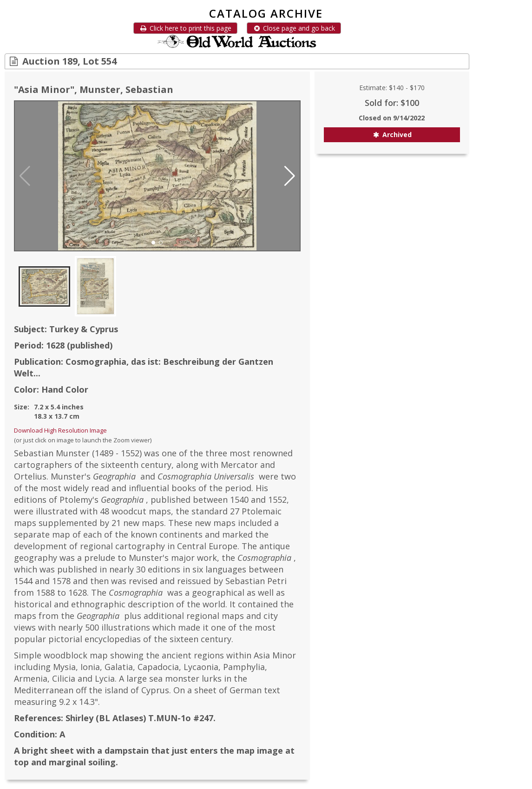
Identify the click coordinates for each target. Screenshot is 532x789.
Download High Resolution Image (60, 430)
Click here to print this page (185, 28)
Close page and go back (294, 28)
